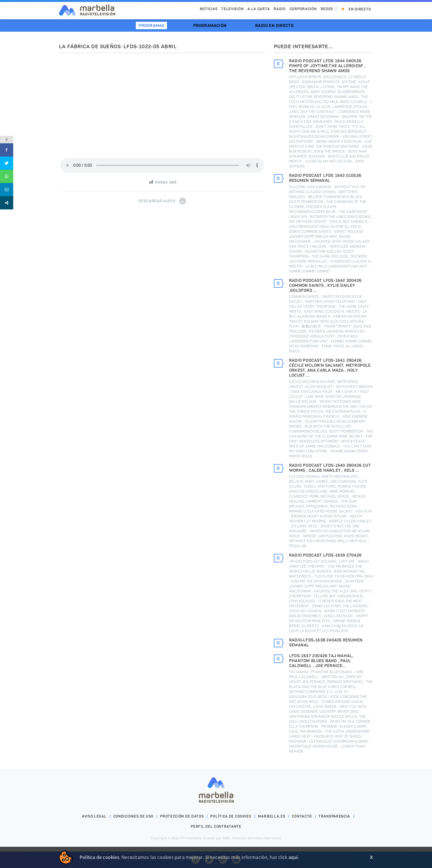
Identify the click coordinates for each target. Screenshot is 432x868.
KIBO (226, 838)
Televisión (232, 9)
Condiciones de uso (133, 816)
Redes (327, 9)
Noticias (209, 9)
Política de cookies (231, 816)
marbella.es (272, 816)
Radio (280, 9)
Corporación (303, 9)
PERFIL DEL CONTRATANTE (216, 827)
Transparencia (334, 816)
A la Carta (259, 9)
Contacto (302, 816)
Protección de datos (182, 816)
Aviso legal (94, 816)
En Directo (360, 9)
